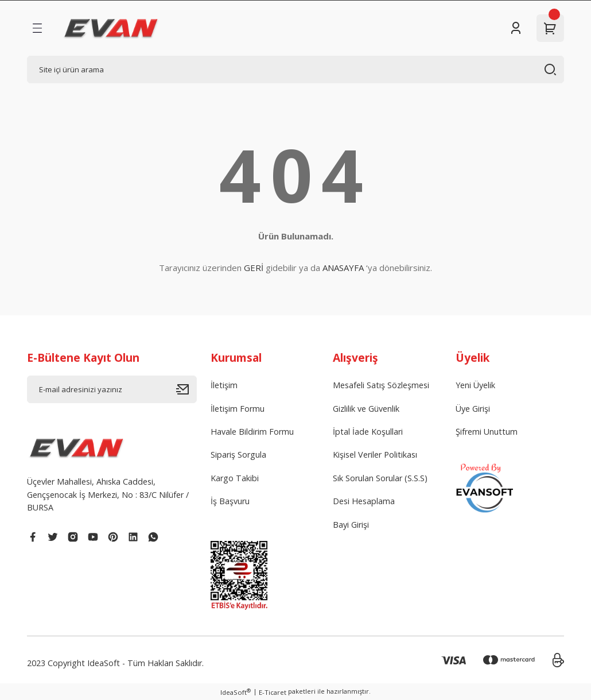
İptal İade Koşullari (368, 432)
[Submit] (186, 389)
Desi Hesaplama (364, 501)
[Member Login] (516, 28)
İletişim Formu (238, 409)
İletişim (224, 385)
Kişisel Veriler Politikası (375, 455)
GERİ (254, 268)
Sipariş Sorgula (238, 455)
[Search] (295, 69)
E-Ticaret (273, 692)
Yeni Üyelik (475, 385)
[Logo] (111, 28)
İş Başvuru (230, 501)
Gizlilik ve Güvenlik (366, 409)
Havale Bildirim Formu (252, 432)
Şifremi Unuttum (487, 432)
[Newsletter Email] (112, 389)
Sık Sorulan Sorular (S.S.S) (380, 478)
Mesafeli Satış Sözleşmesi (381, 385)
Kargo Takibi (235, 478)
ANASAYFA (343, 268)
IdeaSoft (236, 692)
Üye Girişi (473, 409)
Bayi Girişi (351, 525)
